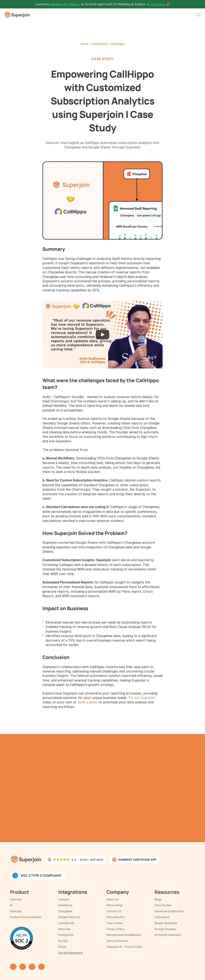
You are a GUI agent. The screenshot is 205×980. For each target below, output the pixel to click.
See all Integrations (71, 953)
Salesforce (65, 905)
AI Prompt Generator (168, 935)
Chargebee (65, 911)
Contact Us (114, 911)
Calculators (162, 917)
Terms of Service (117, 941)
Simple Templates (166, 923)
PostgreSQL (66, 935)
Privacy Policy (116, 929)
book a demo (87, 702)
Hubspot (64, 899)
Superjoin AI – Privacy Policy (125, 947)
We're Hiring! (115, 905)
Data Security (116, 917)
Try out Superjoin (142, 698)
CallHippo (118, 44)
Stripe (62, 947)
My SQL (63, 941)
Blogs (158, 899)
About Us (112, 899)
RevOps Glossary (165, 929)
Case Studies (163, 905)
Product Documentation (26, 917)
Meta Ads (64, 929)
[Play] (102, 335)
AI (11, 905)
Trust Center (115, 923)
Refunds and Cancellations (124, 935)
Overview (16, 899)
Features (16, 911)
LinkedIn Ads (66, 923)
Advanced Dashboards (169, 911)
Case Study (100, 44)
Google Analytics (69, 917)
